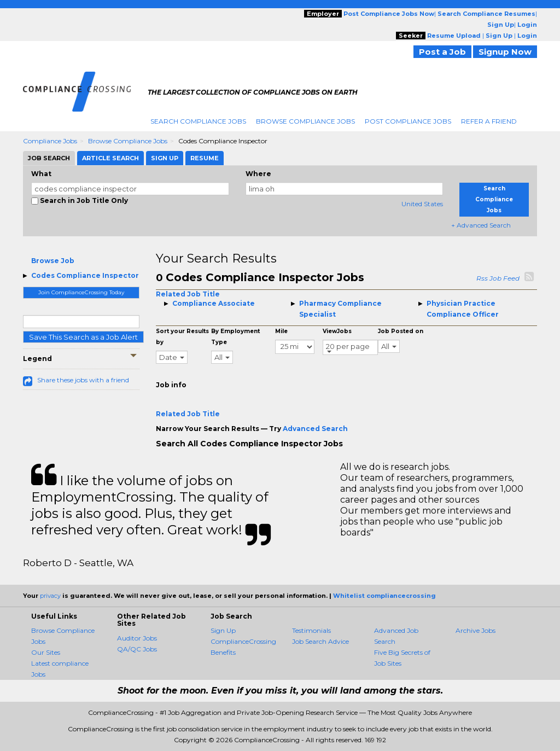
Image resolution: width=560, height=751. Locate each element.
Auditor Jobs (137, 638)
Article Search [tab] (110, 158)
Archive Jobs (476, 630)
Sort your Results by (182, 337)
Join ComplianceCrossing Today (81, 292)
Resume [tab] (205, 158)
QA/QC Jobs (137, 649)
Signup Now (505, 52)
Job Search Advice (320, 641)
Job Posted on (401, 331)
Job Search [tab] (49, 158)
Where (258, 174)
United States (422, 204)
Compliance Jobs (50, 141)
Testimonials (311, 630)
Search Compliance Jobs (198, 121)
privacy (50, 596)
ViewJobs (337, 331)
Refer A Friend (489, 121)
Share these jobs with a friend (83, 380)
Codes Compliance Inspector (85, 275)
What (41, 174)
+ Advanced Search (481, 225)
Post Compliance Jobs (408, 121)
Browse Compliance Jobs (305, 121)
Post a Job (442, 52)
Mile (281, 331)
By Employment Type (235, 337)
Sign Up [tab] (165, 158)
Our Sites (46, 652)
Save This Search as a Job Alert (83, 337)
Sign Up (223, 630)
